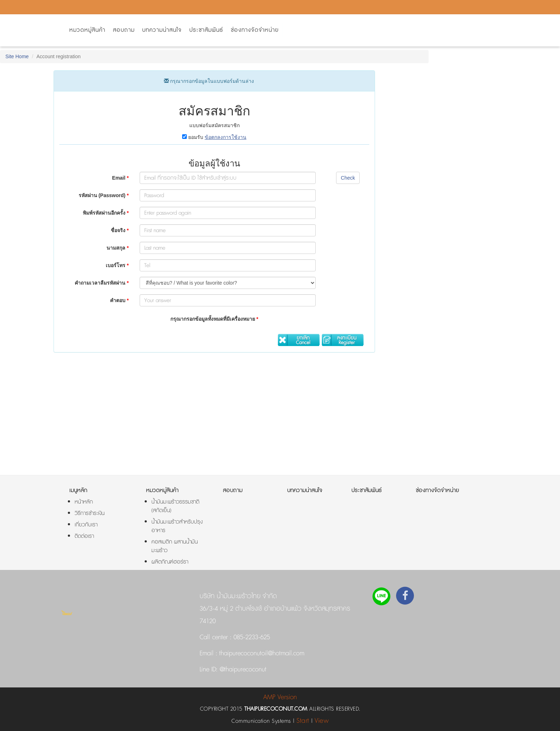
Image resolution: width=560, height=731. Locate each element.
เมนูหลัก (78, 490)
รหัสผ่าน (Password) (104, 195)
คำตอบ (119, 300)
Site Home (17, 56)
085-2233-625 (252, 637)
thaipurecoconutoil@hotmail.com (261, 654)
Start (303, 721)
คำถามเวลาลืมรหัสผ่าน (102, 283)
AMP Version (280, 697)
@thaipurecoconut (242, 670)
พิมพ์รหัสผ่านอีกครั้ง (106, 213)
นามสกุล (117, 248)
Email (121, 178)
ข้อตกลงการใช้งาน (226, 137)
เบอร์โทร (117, 265)
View (322, 721)
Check (348, 178)
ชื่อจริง (120, 230)
